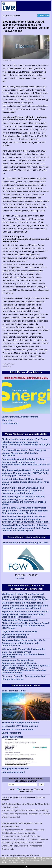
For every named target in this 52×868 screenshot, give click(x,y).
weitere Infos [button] (21, 862)
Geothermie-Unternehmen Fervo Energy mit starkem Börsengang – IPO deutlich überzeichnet (24, 453)
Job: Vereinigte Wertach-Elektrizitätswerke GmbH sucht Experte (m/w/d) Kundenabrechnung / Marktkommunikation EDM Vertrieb (23, 653)
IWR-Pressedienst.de (29, 810)
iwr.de (4, 830)
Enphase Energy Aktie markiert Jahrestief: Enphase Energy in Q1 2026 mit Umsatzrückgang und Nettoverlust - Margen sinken (24, 500)
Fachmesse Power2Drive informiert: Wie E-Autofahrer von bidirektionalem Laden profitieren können (23, 643)
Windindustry (32, 839)
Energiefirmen (21, 843)
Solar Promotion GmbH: (14, 691)
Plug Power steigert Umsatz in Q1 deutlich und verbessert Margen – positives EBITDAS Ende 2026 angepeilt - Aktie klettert (25, 473)
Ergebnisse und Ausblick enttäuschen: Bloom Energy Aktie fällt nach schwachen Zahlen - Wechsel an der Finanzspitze (25, 614)
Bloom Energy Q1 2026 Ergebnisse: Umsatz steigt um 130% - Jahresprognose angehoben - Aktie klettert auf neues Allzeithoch (25, 510)
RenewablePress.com (31, 836)
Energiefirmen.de (9, 814)
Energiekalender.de (10, 817)
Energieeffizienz (9, 846)
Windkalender (36, 846)
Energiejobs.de (34, 814)
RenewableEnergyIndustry (13, 839)
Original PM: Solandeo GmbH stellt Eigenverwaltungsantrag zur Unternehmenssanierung (19, 634)
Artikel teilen (44, 15)
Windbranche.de (16, 830)
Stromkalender (8, 849)
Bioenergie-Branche (27, 833)
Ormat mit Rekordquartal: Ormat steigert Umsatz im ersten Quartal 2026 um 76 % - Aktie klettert (25, 482)
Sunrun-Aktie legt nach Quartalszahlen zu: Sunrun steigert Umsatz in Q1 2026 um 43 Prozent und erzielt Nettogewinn (23, 491)
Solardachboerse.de (10, 836)
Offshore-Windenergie (34, 830)
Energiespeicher (36, 843)
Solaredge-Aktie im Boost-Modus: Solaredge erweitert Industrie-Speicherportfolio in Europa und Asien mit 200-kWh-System (25, 528)
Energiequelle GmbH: (13, 737)
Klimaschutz (23, 846)
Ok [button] (26, 867)
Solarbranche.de (9, 833)
